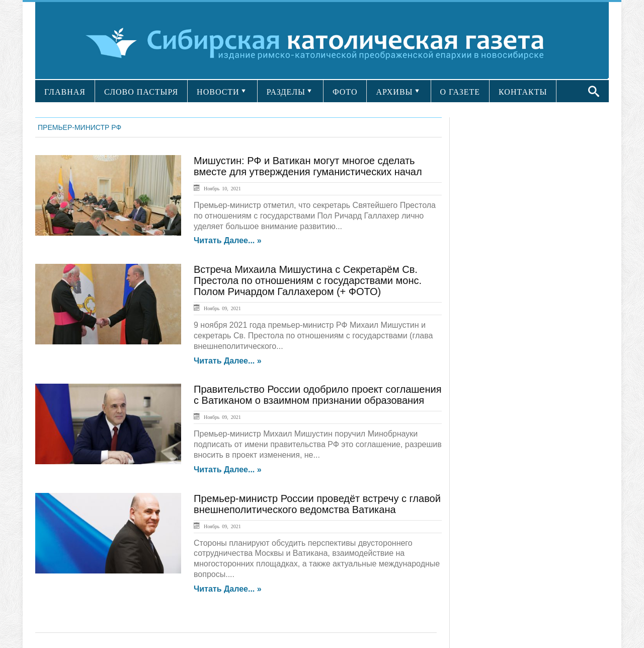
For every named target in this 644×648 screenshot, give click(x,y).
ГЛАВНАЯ (65, 92)
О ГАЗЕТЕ (460, 92)
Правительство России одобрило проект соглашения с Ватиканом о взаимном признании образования (318, 395)
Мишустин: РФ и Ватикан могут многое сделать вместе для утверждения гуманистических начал (308, 166)
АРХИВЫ (394, 92)
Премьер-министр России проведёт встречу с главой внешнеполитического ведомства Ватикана (317, 504)
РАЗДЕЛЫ (286, 92)
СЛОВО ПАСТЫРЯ (141, 92)
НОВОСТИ (218, 92)
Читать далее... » (228, 241)
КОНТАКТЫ (523, 92)
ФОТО (345, 92)
